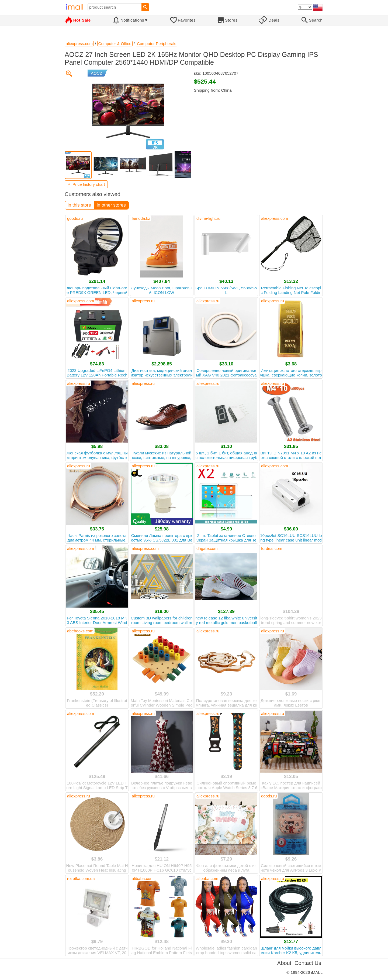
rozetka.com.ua (81, 878)
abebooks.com (80, 631)
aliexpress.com (275, 218)
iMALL (317, 972)
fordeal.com (272, 548)
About (284, 963)
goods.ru (75, 218)
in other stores (111, 205)
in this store (79, 205)
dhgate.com (207, 548)
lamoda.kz (141, 218)
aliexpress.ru (143, 301)
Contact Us (308, 963)
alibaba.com (143, 878)
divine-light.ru (208, 218)
